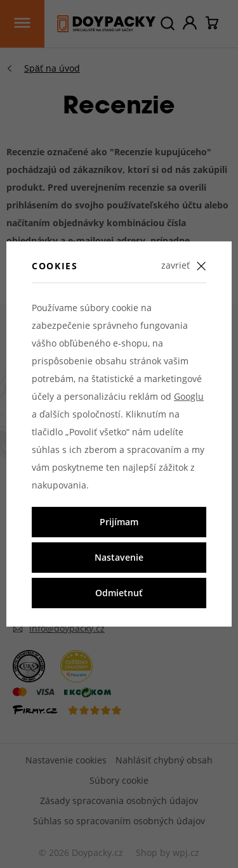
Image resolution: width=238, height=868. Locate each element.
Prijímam (119, 522)
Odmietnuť (119, 593)
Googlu (189, 396)
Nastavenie (119, 557)
